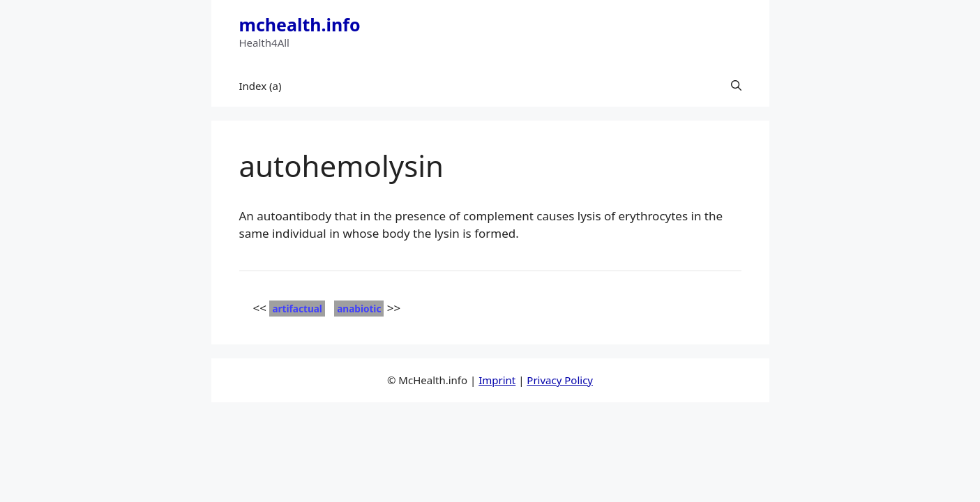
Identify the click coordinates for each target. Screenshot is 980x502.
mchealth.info (300, 24)
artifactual (297, 309)
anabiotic (359, 309)
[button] (736, 86)
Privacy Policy (560, 380)
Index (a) (261, 86)
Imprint (497, 380)
